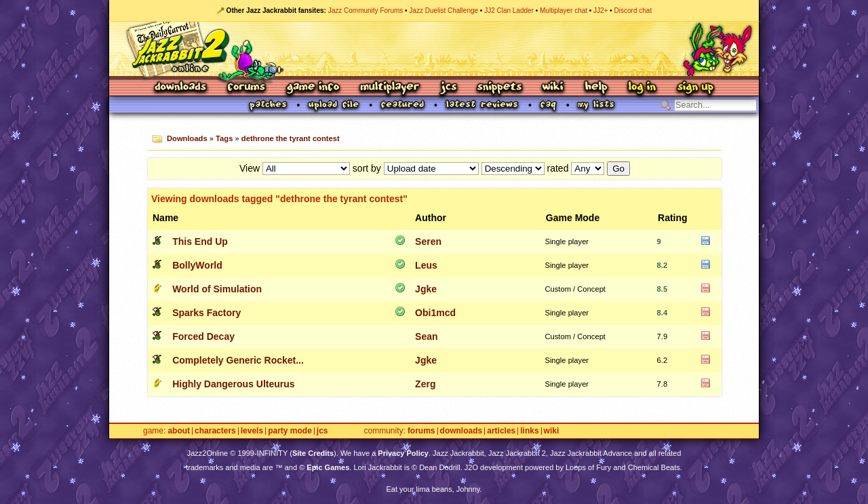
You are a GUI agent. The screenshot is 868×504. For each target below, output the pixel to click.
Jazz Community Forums (366, 11)
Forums (247, 88)
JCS (449, 88)
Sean (426, 336)
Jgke (426, 289)
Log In (642, 88)
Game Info (313, 88)
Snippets (500, 88)
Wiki (553, 88)
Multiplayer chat (564, 11)
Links (529, 431)
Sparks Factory (206, 313)
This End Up (200, 241)
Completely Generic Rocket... (238, 360)
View (250, 168)
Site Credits (313, 453)
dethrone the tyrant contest (291, 138)
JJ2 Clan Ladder (509, 11)
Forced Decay (203, 336)
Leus (426, 265)
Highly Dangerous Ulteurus (233, 384)
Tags (224, 138)
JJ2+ (600, 11)
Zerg (425, 384)
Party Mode (290, 431)
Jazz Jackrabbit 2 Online (434, 49)
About (179, 431)
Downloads (181, 88)
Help (596, 88)
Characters (215, 431)
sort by (367, 168)
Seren (428, 241)
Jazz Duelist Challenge (443, 11)
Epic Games (328, 467)
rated (558, 168)
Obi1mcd (435, 313)
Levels (252, 431)
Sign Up (695, 88)
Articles (501, 431)
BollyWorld (197, 265)
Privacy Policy (403, 453)
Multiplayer (390, 88)
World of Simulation (217, 289)
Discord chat (633, 11)
